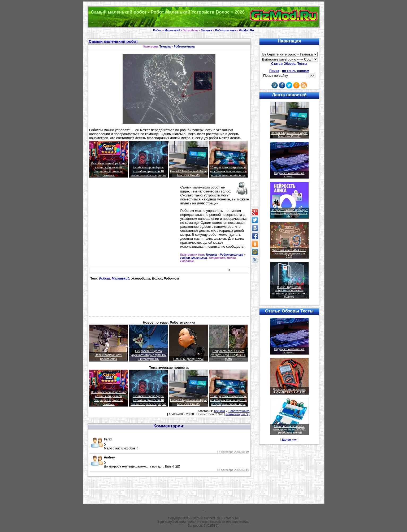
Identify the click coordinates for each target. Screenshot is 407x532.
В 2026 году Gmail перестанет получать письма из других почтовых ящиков (289, 292)
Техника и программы (204, 17)
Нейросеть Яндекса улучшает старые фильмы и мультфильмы (149, 355)
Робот (157, 30)
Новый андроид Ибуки (188, 359)
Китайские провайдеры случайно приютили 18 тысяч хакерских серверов (148, 171)
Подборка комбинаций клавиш (289, 175)
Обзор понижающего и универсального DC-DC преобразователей (289, 429)
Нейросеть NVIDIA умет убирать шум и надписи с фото (228, 355)
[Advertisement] (134, 223)
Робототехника (226, 30)
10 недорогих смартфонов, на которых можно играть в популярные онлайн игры (228, 171)
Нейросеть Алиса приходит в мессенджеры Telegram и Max (289, 213)
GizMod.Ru (246, 30)
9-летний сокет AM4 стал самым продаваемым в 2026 (289, 253)
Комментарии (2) (237, 414)
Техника (206, 30)
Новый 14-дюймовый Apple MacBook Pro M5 (289, 135)
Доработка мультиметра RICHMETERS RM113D (289, 391)
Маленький (172, 30)
